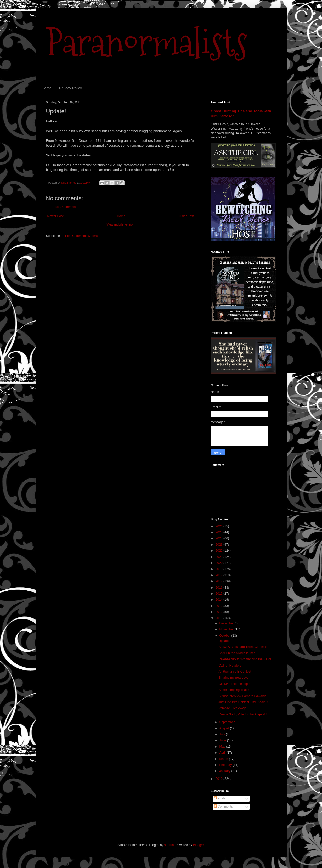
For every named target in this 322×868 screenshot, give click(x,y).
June (223, 740)
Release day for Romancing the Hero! (245, 659)
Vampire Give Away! (232, 708)
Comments (223, 807)
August (225, 728)
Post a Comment (64, 207)
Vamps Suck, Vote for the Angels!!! (242, 714)
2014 (219, 600)
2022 (219, 551)
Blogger (198, 845)
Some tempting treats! (234, 690)
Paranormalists (147, 43)
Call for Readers (230, 666)
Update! (224, 641)
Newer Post (55, 216)
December (227, 623)
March (224, 759)
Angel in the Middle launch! (237, 653)
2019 (219, 569)
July (222, 734)
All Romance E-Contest (235, 672)
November (227, 629)
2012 (219, 612)
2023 (219, 545)
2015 (219, 594)
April (223, 753)
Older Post (186, 216)
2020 (219, 563)
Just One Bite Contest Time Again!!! (243, 702)
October (225, 636)
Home (47, 88)
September (227, 722)
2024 (219, 538)
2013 (219, 606)
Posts (220, 798)
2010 (219, 779)
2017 (219, 581)
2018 (219, 575)
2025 (219, 532)
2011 (219, 618)
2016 (219, 588)
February (226, 765)
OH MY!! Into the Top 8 (234, 684)
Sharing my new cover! (234, 678)
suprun (169, 845)
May (223, 747)
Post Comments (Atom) (81, 236)
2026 (219, 526)
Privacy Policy (70, 88)
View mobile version (120, 224)
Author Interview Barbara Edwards (242, 696)
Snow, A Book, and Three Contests (243, 647)
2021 (219, 557)
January (225, 771)
